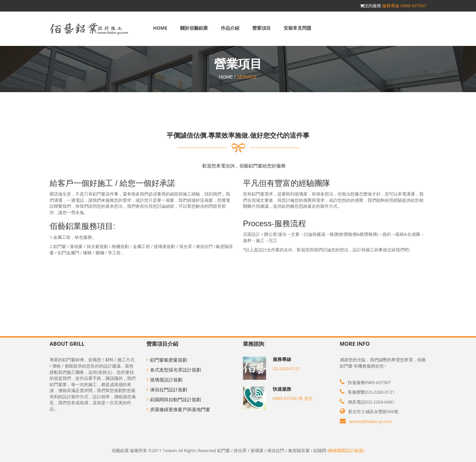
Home (160, 28)
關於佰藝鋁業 (194, 28)
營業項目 (261, 28)
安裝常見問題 (297, 28)
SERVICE (247, 77)
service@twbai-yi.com (371, 421)
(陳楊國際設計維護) (346, 450)
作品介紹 (230, 28)
